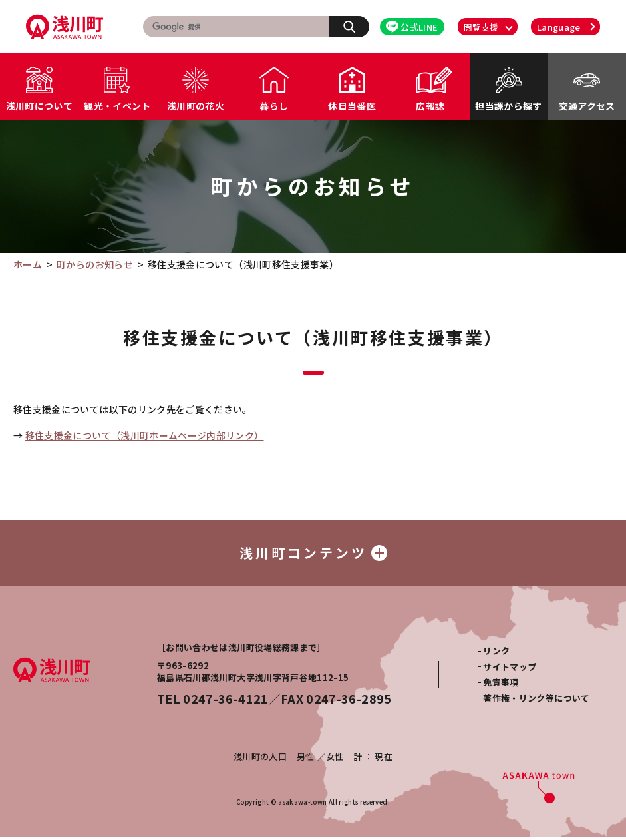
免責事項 (501, 685)
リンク (496, 653)
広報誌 (430, 106)
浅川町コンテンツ (313, 554)
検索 (356, 26)
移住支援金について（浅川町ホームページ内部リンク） (145, 435)
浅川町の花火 (196, 106)
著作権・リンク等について (536, 701)
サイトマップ (510, 669)
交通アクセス (587, 106)
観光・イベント (117, 106)
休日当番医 (352, 106)
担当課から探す (508, 106)
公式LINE (412, 27)
